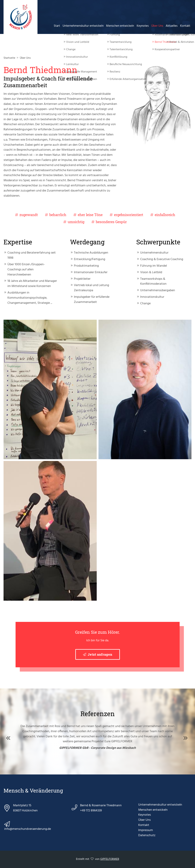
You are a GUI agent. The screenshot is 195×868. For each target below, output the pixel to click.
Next (186, 737)
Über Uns (158, 26)
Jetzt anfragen (100, 654)
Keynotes (144, 26)
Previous (9, 737)
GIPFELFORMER (110, 859)
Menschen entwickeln (122, 26)
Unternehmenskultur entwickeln (86, 26)
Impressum (146, 830)
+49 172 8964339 (91, 811)
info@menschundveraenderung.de (28, 829)
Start (60, 26)
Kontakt (185, 26)
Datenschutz (147, 835)
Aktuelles (172, 26)
